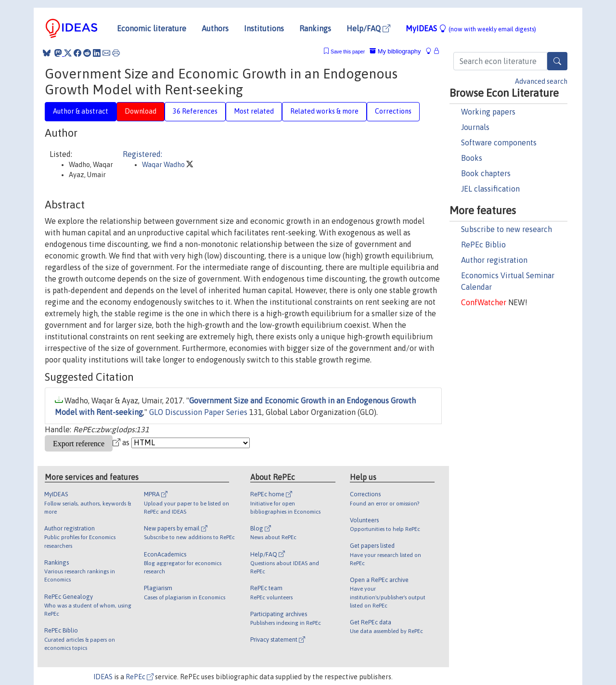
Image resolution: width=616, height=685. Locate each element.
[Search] (557, 61)
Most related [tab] (254, 111)
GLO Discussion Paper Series (198, 412)
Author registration (494, 260)
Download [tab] (141, 111)
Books (472, 158)
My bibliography (395, 51)
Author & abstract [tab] (81, 111)
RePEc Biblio (483, 245)
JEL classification (490, 189)
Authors (215, 28)
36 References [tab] (195, 111)
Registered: (142, 154)
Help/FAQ (368, 28)
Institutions (264, 28)
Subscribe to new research (507, 229)
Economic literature (152, 28)
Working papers (488, 112)
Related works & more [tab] (324, 111)
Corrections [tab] (393, 111)
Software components (499, 142)
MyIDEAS (471, 28)
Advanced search (541, 81)
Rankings (315, 28)
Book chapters (486, 173)
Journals (475, 127)
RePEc (140, 677)
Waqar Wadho (164, 165)
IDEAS (103, 677)
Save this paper (348, 52)
